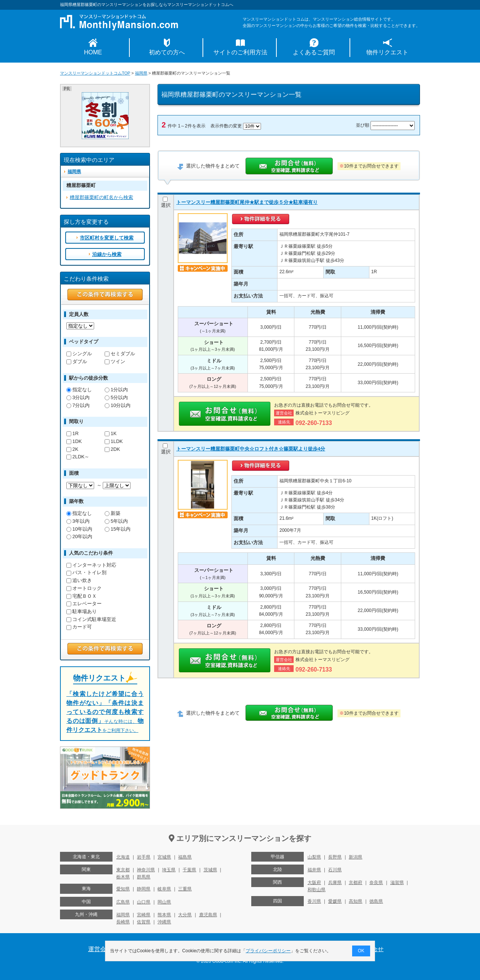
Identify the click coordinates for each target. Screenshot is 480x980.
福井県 (314, 870)
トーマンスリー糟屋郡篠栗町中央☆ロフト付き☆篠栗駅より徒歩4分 (251, 449)
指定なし (79, 390)
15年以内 (118, 529)
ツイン (115, 361)
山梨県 (314, 857)
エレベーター (84, 604)
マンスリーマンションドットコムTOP (95, 73)
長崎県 (123, 922)
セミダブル (120, 354)
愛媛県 (335, 901)
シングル (79, 354)
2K (72, 449)
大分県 (185, 915)
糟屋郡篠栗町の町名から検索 (101, 197)
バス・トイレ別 (86, 572)
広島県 (123, 902)
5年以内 (116, 521)
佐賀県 (144, 922)
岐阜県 (164, 889)
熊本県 (164, 915)
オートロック (84, 588)
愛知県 (123, 889)
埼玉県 (169, 870)
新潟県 (355, 857)
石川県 (335, 870)
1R (73, 433)
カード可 (79, 627)
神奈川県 (146, 870)
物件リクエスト (387, 52)
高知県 (355, 901)
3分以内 (78, 397)
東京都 (123, 870)
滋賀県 (397, 883)
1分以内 (116, 390)
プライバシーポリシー (268, 951)
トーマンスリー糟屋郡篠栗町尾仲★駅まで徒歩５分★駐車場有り (247, 202)
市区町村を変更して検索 (107, 238)
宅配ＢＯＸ (82, 596)
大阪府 (314, 883)
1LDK (114, 441)
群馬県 (144, 877)
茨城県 (210, 870)
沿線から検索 (107, 254)
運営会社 (100, 949)
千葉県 (189, 870)
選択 (166, 202)
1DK (74, 441)
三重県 (185, 889)
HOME (93, 52)
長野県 (335, 857)
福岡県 (141, 73)
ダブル (77, 361)
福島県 (185, 857)
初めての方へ (167, 52)
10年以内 (79, 529)
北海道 (123, 857)
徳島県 (376, 901)
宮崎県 (144, 915)
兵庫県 (335, 883)
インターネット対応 (91, 565)
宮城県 (164, 857)
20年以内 (79, 536)
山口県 (144, 902)
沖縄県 (164, 922)
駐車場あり (82, 611)
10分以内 (118, 405)
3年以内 (78, 521)
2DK (112, 449)
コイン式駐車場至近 (91, 619)
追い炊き (79, 580)
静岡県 (144, 889)
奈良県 (376, 883)
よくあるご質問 (314, 52)
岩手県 (144, 857)
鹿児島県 (208, 915)
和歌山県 (316, 890)
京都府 (355, 883)
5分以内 (116, 397)
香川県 (314, 901)
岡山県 (164, 902)
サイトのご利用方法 (240, 52)
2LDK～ (78, 457)
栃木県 (123, 877)
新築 (112, 513)
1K (111, 433)
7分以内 (78, 405)
